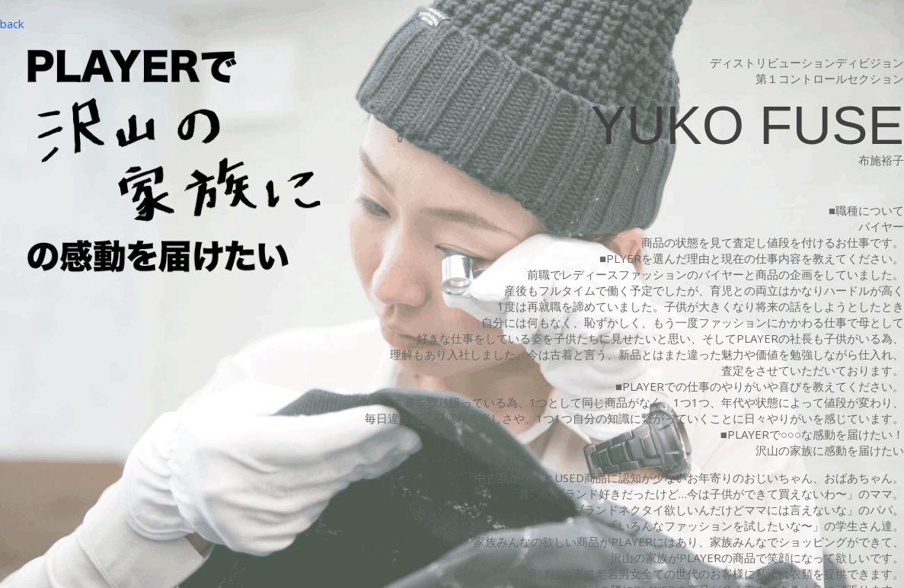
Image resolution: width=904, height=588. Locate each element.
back (12, 24)
